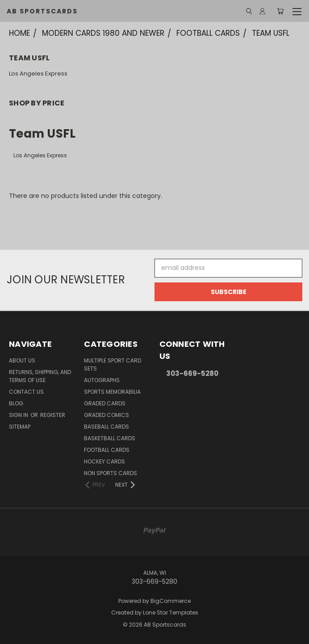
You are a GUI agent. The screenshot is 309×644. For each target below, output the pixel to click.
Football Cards (107, 450)
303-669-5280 (192, 373)
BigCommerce (171, 601)
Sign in (19, 415)
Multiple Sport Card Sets (113, 364)
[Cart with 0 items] (280, 11)
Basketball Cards (110, 438)
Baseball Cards (106, 427)
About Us (22, 360)
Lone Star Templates (171, 612)
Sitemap (20, 427)
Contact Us (26, 392)
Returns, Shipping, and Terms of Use (40, 376)
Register (53, 415)
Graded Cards (105, 403)
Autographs (102, 380)
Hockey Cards (104, 461)
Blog (16, 403)
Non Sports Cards (111, 473)
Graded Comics (106, 415)
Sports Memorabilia (112, 392)
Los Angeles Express (38, 74)
